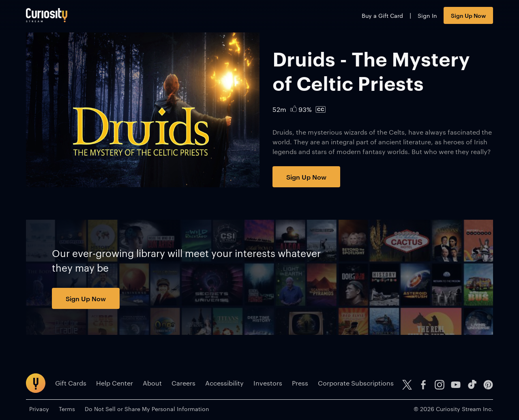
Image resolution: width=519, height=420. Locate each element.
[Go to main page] (47, 15)
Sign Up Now (468, 15)
